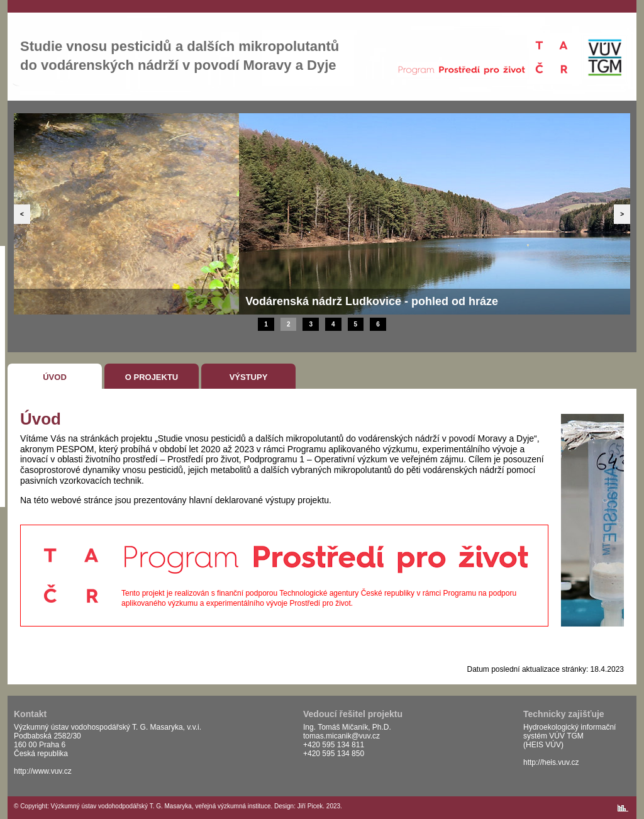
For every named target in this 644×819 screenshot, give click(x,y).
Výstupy (249, 377)
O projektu (152, 377)
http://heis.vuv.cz (551, 762)
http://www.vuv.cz (43, 771)
